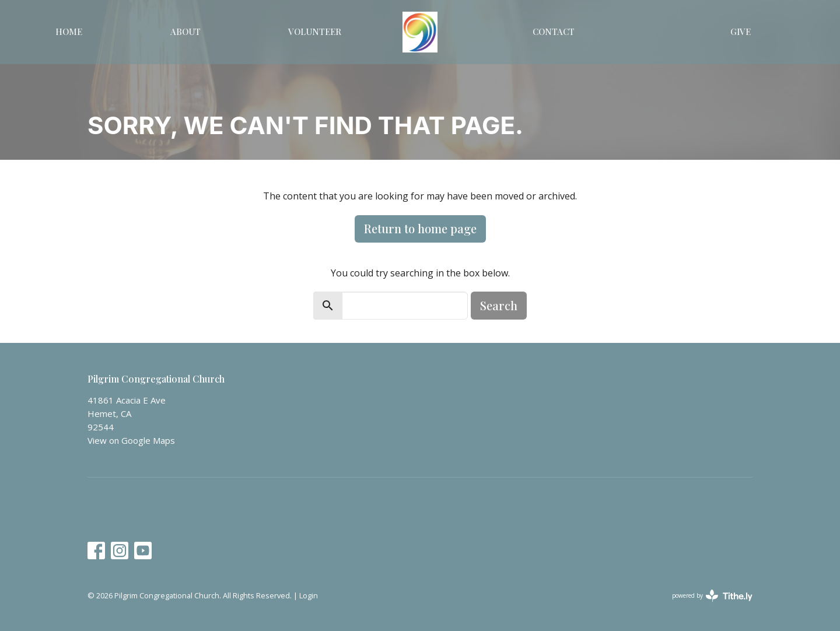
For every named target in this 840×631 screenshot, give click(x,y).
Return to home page (420, 228)
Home (69, 31)
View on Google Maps (131, 440)
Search (499, 305)
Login (309, 595)
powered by (712, 596)
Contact (554, 31)
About (185, 31)
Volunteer (315, 31)
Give (741, 31)
